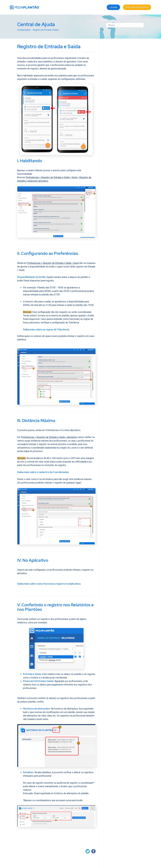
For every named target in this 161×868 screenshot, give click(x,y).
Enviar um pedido (137, 7)
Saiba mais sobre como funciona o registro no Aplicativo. (49, 584)
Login (113, 7)
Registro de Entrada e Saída (46, 30)
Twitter (88, 851)
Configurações (24, 30)
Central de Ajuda (36, 24)
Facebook (93, 851)
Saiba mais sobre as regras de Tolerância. (46, 329)
